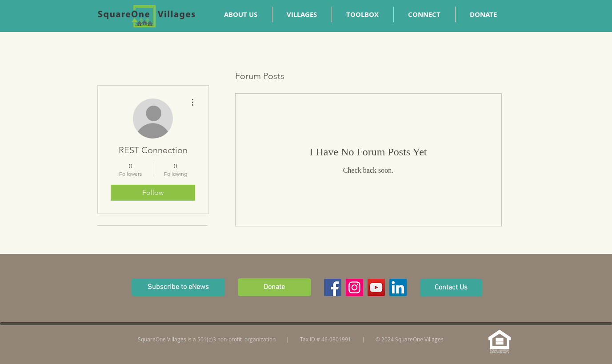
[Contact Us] (451, 288)
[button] (424, 14)
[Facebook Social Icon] (333, 287)
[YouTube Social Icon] (376, 287)
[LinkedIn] (398, 287)
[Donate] (274, 287)
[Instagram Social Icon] (354, 287)
